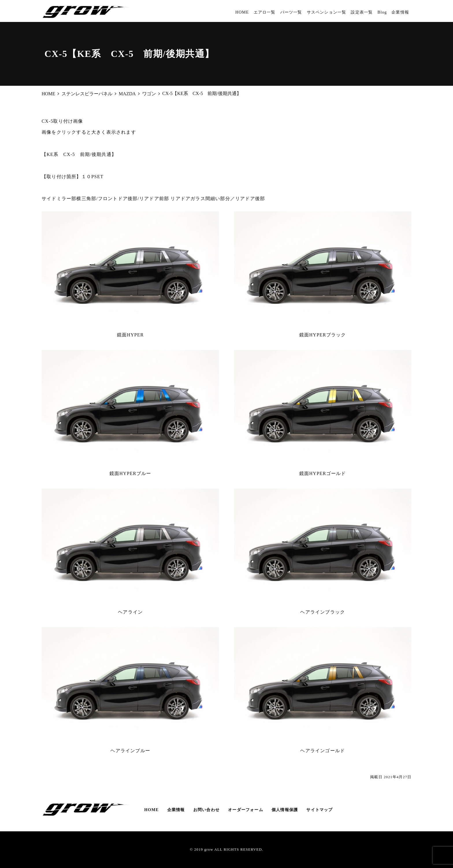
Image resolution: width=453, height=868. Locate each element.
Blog (382, 12)
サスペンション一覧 (327, 12)
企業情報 (400, 12)
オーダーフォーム (246, 810)
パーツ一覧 (291, 12)
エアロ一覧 (265, 12)
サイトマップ (319, 810)
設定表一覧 (362, 12)
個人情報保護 (285, 810)
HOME (242, 12)
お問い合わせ (206, 810)
